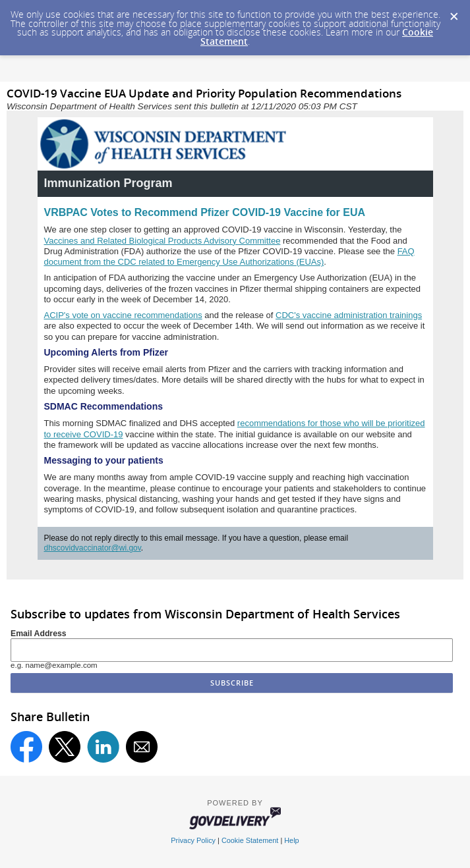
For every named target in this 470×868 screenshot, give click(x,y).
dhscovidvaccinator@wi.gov (93, 548)
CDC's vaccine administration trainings (349, 315)
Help (291, 840)
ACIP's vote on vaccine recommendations (123, 315)
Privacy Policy (193, 840)
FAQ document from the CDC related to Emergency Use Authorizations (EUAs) (229, 257)
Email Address (39, 634)
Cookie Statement (250, 840)
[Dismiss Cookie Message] (454, 13)
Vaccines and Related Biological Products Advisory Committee (162, 241)
